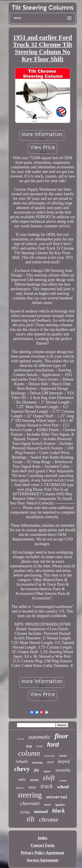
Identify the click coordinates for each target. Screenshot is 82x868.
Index (42, 838)
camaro (63, 780)
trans (39, 746)
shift (49, 778)
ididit (32, 787)
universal (57, 797)
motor (47, 805)
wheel (63, 787)
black (59, 811)
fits (37, 770)
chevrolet (30, 803)
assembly (63, 770)
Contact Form (42, 845)
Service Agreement (42, 860)
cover (63, 756)
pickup (25, 812)
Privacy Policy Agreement (43, 853)
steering (30, 795)
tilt (31, 819)
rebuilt (22, 761)
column (29, 753)
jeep (29, 746)
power (20, 788)
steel (50, 762)
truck (46, 786)
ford (53, 745)
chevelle (20, 739)
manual (41, 811)
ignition (60, 805)
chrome (49, 819)
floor (61, 736)
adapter (47, 771)
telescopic (50, 756)
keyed (64, 761)
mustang (37, 762)
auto (22, 779)
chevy (22, 769)
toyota (34, 780)
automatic (39, 737)
